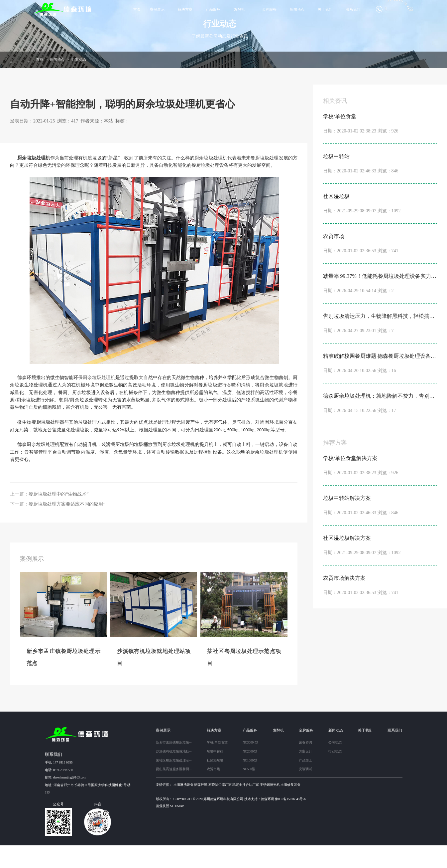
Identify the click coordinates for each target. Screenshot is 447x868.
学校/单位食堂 (217, 765)
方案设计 (305, 774)
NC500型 (249, 792)
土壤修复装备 (290, 807)
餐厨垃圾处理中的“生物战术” (58, 517)
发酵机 (239, 9)
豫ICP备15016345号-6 (290, 822)
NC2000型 (250, 774)
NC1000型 (250, 783)
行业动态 (79, 82)
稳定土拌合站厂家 (246, 807)
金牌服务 (269, 9)
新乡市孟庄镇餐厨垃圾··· (174, 765)
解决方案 (185, 9)
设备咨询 (305, 765)
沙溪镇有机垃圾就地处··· (174, 774)
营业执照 (163, 829)
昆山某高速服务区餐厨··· (174, 792)
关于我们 (325, 9)
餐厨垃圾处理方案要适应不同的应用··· (68, 527)
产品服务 (213, 9)
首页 (137, 9)
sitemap (177, 829)
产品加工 (305, 783)
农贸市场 (213, 792)
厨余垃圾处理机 (99, 400)
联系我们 (353, 9)
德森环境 (201, 807)
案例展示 (157, 9)
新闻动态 (297, 9)
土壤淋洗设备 (183, 807)
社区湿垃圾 (215, 783)
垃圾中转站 (215, 774)
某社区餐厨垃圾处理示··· (174, 783)
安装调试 (305, 792)
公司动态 (335, 765)
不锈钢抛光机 (270, 807)
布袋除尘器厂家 (220, 807)
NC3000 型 (250, 765)
